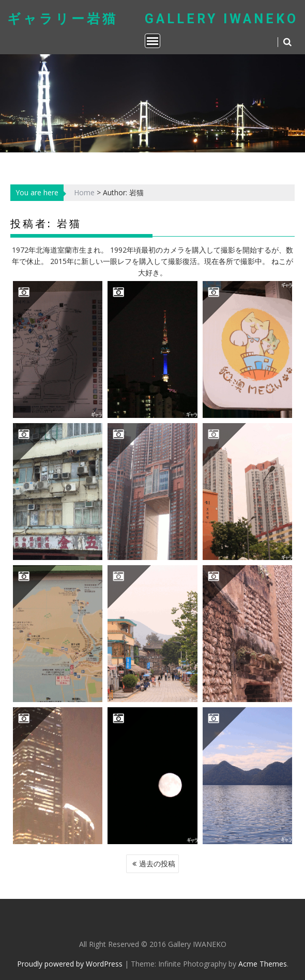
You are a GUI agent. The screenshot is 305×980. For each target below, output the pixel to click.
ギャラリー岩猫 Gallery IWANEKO (153, 19)
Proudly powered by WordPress (70, 964)
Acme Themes (263, 964)
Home (84, 192)
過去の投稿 (157, 864)
